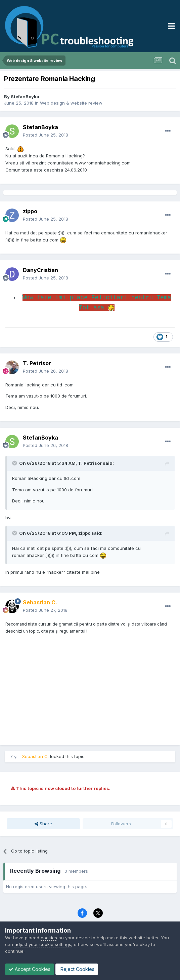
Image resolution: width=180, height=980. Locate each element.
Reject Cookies (77, 969)
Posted (46, 135)
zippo (30, 211)
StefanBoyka (25, 97)
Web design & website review (71, 103)
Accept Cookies (30, 969)
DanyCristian (40, 270)
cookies (49, 938)
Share (43, 824)
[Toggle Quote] (15, 463)
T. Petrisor (37, 363)
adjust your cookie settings (43, 944)
